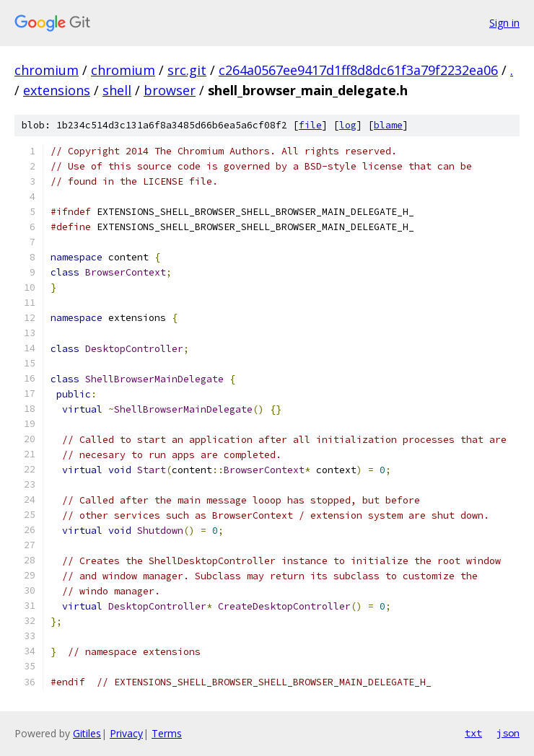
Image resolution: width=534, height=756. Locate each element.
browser (170, 90)
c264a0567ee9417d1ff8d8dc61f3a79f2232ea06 (358, 70)
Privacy (126, 733)
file (310, 125)
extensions (57, 90)
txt (473, 733)
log (348, 125)
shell (117, 90)
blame (388, 125)
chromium (47, 70)
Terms (167, 733)
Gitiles (87, 733)
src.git (187, 70)
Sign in (504, 23)
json (508, 733)
